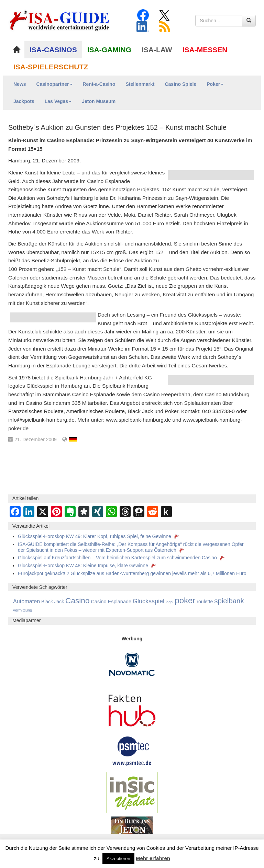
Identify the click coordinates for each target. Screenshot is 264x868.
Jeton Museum (99, 101)
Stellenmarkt (140, 84)
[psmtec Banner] (132, 750)
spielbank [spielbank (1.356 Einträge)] (229, 601)
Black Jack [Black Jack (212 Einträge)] (53, 602)
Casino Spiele (180, 84)
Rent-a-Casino (99, 84)
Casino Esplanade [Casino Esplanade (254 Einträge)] (111, 602)
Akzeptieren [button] (118, 859)
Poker (215, 84)
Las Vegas (58, 101)
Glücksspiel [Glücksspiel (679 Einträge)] (148, 601)
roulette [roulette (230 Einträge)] (205, 602)
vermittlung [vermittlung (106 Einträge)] (23, 610)
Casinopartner (54, 84)
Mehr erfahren (153, 858)
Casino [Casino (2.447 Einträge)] (78, 601)
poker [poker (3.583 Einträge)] (185, 600)
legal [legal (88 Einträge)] (170, 602)
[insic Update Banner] (132, 792)
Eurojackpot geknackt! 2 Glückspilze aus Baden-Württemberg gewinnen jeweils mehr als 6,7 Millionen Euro (132, 573)
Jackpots (24, 101)
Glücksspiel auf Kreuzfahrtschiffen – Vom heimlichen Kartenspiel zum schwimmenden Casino (122, 558)
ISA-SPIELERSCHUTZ (51, 67)
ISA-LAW (157, 50)
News (20, 84)
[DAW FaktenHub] (132, 708)
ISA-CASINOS (53, 50)
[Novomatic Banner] (132, 664)
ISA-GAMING (109, 50)
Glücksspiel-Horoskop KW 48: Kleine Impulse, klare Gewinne (87, 566)
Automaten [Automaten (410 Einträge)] (26, 601)
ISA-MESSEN (205, 50)
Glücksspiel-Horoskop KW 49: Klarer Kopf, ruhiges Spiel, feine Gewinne (99, 536)
